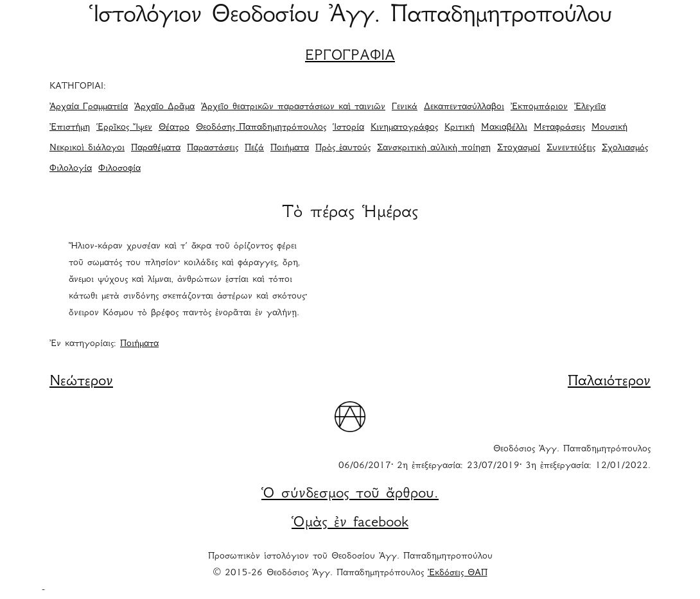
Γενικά (405, 107)
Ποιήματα (290, 148)
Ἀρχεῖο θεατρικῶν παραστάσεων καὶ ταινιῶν (293, 107)
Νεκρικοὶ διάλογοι (87, 148)
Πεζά (254, 148)
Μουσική (609, 128)
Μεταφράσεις (559, 128)
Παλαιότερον (609, 382)
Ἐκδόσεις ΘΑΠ (458, 573)
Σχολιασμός (625, 148)
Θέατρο (174, 128)
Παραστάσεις (213, 148)
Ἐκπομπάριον (539, 107)
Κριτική (459, 128)
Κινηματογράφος (404, 128)
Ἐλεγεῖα (590, 107)
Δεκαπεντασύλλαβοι (464, 107)
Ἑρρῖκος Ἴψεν (124, 128)
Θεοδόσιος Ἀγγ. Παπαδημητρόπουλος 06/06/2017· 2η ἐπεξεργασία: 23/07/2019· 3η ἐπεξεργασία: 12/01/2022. (494, 458)
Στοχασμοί (519, 148)
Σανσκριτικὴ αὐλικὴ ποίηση (434, 148)
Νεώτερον (81, 382)
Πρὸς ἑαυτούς (343, 148)
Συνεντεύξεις (571, 148)
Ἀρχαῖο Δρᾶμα (164, 107)
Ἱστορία (348, 128)
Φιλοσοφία (119, 169)
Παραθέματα (156, 148)
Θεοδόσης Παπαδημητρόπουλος (261, 128)
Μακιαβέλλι (504, 128)
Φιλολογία (71, 169)
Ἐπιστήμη (70, 128)
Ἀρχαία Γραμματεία (89, 107)
